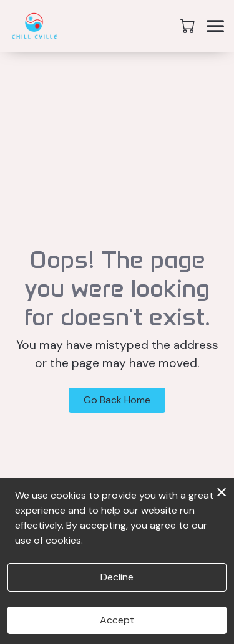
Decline (117, 577)
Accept (117, 620)
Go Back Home (117, 400)
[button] (189, 26)
